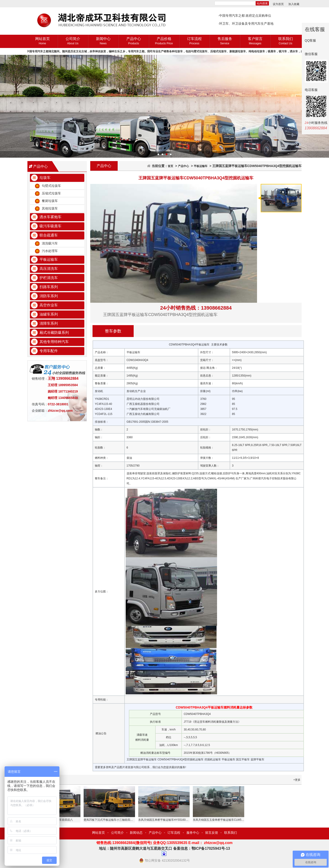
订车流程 (194, 41)
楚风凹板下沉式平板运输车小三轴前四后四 (110, 820)
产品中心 (134, 41)
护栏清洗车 (49, 278)
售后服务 (225, 41)
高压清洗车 (49, 269)
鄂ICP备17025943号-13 (211, 848)
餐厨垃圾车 (50, 201)
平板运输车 (49, 259)
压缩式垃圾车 (51, 193)
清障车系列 (49, 323)
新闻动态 (136, 833)
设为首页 (278, 4)
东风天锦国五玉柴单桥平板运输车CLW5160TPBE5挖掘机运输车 (232, 820)
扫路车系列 (49, 287)
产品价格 (164, 41)
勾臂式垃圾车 (51, 186)
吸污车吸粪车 (50, 226)
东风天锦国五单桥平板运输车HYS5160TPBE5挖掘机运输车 (174, 820)
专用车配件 (49, 351)
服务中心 (193, 833)
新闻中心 (103, 41)
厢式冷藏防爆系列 (54, 333)
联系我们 (285, 41)
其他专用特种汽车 (54, 342)
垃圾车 (45, 178)
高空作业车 (49, 305)
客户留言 (255, 41)
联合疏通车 (49, 235)
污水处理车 (50, 251)
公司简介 (73, 41)
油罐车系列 (49, 314)
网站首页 (42, 41)
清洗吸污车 (50, 243)
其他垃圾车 (50, 208)
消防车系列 (49, 296)
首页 (170, 166)
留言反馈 (212, 833)
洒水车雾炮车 (50, 217)
